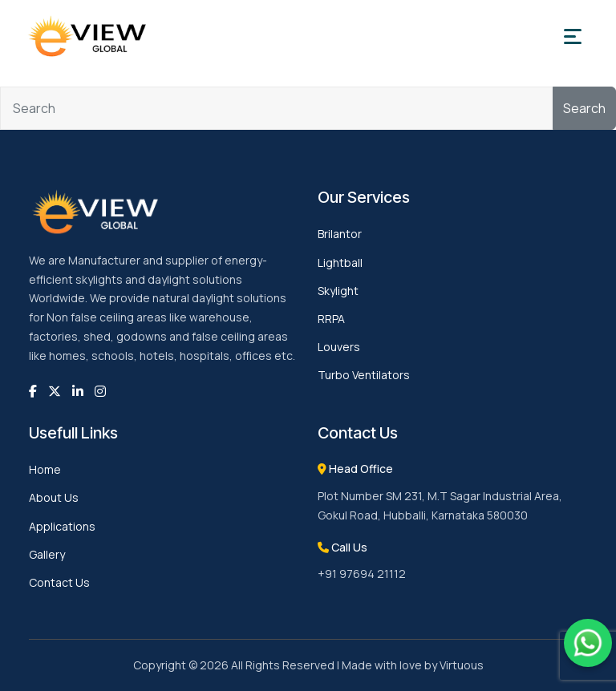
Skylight (338, 291)
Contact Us (59, 582)
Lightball (340, 263)
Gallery (47, 554)
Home (45, 469)
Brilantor (340, 234)
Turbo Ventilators (364, 375)
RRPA (331, 319)
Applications (62, 526)
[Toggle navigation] (573, 36)
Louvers (339, 347)
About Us (54, 497)
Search (584, 108)
